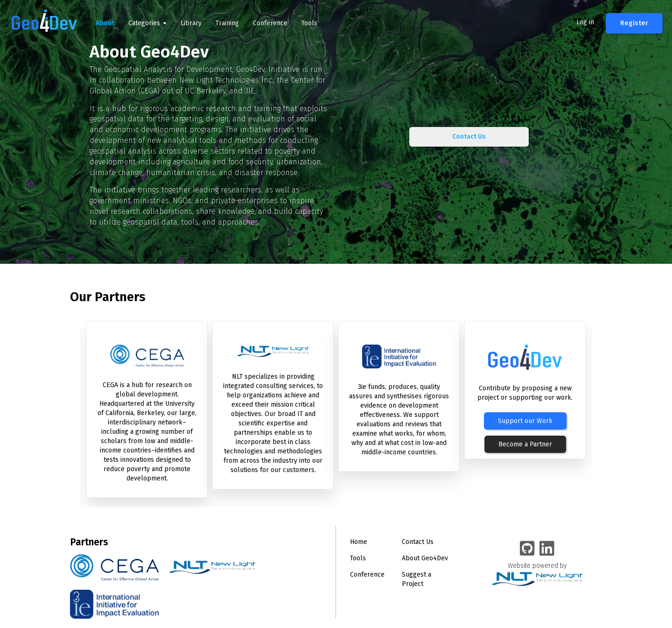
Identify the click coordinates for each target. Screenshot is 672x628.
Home (359, 542)
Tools (309, 23)
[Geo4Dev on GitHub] (527, 549)
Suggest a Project (416, 579)
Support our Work (525, 421)
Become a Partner (525, 444)
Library (191, 23)
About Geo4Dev (425, 558)
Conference (270, 23)
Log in (585, 22)
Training (227, 23)
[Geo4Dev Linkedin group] (547, 549)
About (105, 23)
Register (634, 23)
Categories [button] (147, 23)
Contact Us (469, 137)
